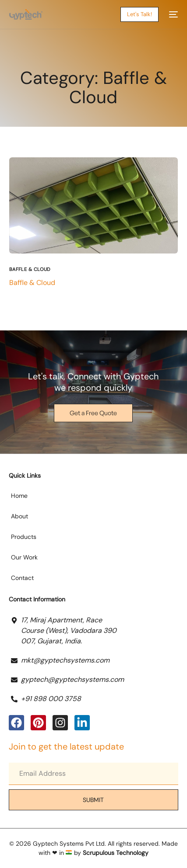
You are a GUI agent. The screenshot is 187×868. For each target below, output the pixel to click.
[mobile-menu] (173, 14)
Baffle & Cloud (30, 269)
